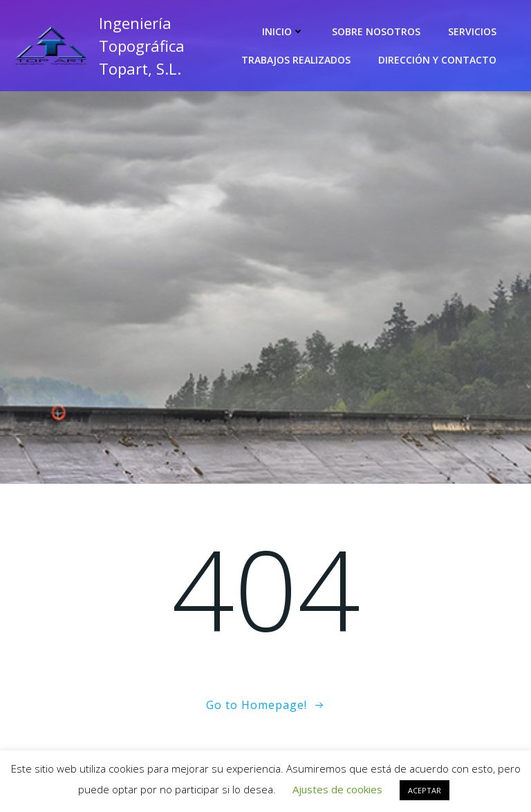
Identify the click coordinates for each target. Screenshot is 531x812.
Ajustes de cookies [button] (337, 789)
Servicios (472, 31)
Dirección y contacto (437, 60)
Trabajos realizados (296, 60)
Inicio (283, 31)
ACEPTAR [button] (425, 790)
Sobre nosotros (376, 31)
